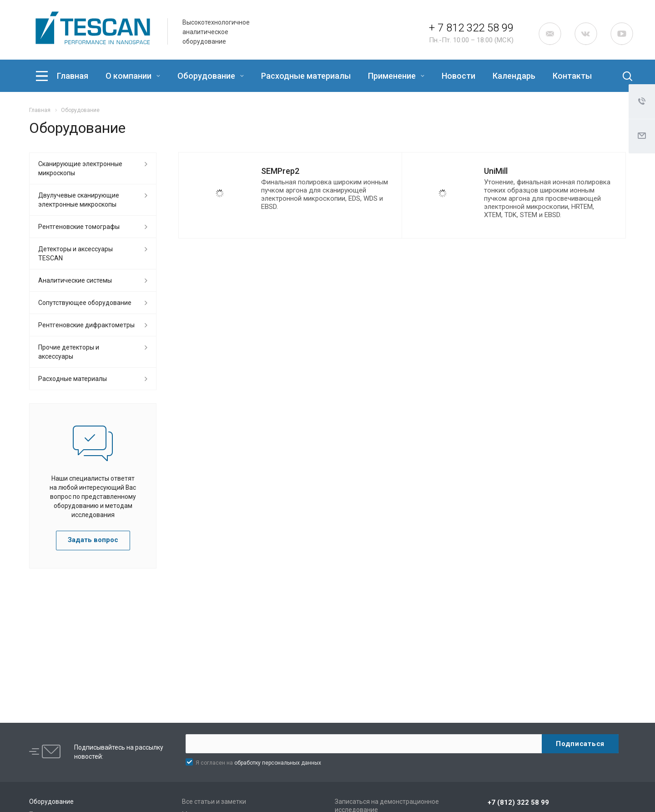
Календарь (514, 76)
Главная (73, 76)
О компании (133, 76)
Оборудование (211, 76)
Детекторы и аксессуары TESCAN (76, 254)
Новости (458, 76)
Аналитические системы (75, 280)
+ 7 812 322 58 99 (471, 28)
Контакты (572, 76)
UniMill (496, 171)
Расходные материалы (306, 76)
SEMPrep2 (280, 171)
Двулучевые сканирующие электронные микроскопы (79, 200)
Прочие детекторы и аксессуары (69, 352)
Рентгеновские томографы (79, 227)
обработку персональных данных (278, 763)
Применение (396, 76)
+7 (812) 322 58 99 (518, 802)
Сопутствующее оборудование (85, 303)
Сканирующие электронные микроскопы (80, 168)
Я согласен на (258, 763)
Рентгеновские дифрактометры (86, 325)
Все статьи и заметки (214, 802)
